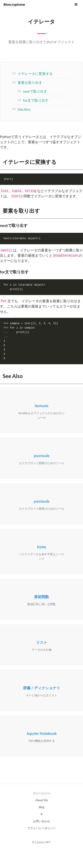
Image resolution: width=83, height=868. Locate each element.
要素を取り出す (30, 83)
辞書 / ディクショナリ (42, 688)
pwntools (42, 456)
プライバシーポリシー (41, 828)
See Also (24, 110)
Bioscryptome (14, 5)
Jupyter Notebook (41, 734)
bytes (42, 547)
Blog (42, 807)
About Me (42, 800)
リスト (42, 643)
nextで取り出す (35, 92)
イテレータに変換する (35, 74)
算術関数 (41, 597)
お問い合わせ (41, 821)
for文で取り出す (36, 101)
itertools (41, 406)
